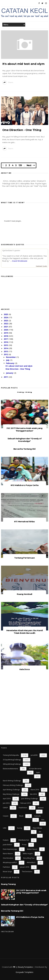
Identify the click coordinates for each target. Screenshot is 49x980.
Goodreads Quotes (41, 266)
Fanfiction (6, 867)
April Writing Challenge (11, 790)
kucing (20, 828)
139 (20, 165)
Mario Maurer (8, 854)
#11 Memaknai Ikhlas (24, 522)
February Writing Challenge (13, 785)
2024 (6, 317)
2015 (6, 345)
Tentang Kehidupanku (11, 755)
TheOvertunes (27, 872)
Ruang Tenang (24, 392)
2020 (6, 330)
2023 (6, 321)
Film (43, 820)
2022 (6, 324)
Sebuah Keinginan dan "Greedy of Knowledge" (25, 440)
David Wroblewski (20, 261)
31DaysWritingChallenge (12, 760)
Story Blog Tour (29, 858)
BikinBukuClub (24, 840)
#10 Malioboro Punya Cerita (25, 485)
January (10, 373)
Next (29, 165)
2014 (6, 348)
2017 (6, 339)
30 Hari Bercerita (35, 769)
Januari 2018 (25, 867)
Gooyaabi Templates (24, 972)
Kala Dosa (24, 669)
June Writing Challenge (30, 799)
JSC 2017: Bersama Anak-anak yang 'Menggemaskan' (24, 429)
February (10, 363)
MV (40, 832)
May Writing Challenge (11, 794)
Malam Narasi (32, 849)
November (11, 357)
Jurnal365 (34, 755)
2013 (6, 351)
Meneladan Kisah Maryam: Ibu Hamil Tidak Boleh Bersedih (25, 632)
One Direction (8, 858)
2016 (6, 342)
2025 (6, 314)
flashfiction (23, 808)
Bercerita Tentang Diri (24, 449)
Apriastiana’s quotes (11, 250)
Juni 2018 (6, 803)
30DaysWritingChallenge (12, 764)
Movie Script (7, 872)
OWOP (5, 808)
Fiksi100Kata (37, 828)
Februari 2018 (26, 803)
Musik (21, 816)
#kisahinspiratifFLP (10, 862)
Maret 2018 (35, 790)
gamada (37, 816)
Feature (6, 840)
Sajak (38, 772)
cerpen (6, 816)
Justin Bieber (8, 845)
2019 (6, 333)
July (8, 360)
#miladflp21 (31, 862)
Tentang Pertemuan (24, 558)
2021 (6, 327)
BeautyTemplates (25, 967)
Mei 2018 (33, 794)
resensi (41, 808)
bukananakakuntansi (10, 769)
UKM (5, 828)
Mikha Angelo (28, 854)
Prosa (24, 845)
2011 (6, 377)
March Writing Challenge (12, 781)
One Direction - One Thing (22, 130)
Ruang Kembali (24, 594)
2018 (6, 336)
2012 (6, 354)
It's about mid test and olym (23, 64)
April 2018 (7, 799)
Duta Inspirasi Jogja (10, 849)
